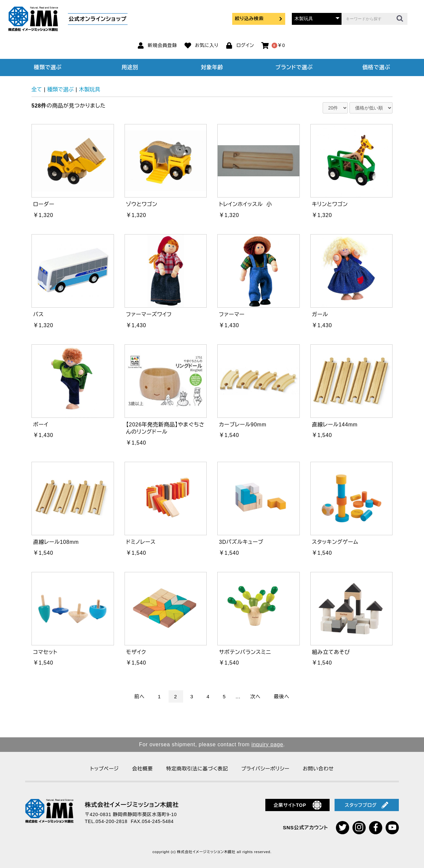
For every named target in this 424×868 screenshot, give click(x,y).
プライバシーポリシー (265, 769)
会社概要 (143, 769)
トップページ (104, 769)
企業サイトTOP (298, 805)
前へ (139, 696)
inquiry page (267, 744)
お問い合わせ (318, 769)
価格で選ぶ (376, 67)
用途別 (130, 67)
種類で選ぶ (48, 67)
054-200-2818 (112, 821)
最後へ (282, 696)
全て (37, 89)
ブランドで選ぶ (294, 67)
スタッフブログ (367, 805)
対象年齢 (212, 67)
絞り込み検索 (259, 19)
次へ (256, 696)
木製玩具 (89, 89)
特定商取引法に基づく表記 (197, 769)
